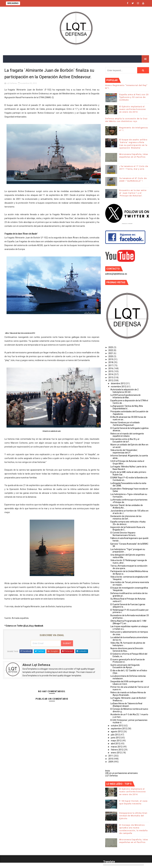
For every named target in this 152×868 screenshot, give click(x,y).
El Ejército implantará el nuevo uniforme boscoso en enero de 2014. (133, 109)
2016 (111, 368)
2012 (111, 380)
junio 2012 (116, 738)
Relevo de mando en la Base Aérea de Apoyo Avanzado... (128, 694)
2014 (111, 374)
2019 (111, 359)
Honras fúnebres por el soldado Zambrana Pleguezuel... (125, 424)
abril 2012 (116, 744)
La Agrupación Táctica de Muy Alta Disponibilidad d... (127, 407)
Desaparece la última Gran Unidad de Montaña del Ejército (133, 816)
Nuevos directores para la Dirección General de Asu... (127, 650)
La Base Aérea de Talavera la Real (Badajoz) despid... (126, 705)
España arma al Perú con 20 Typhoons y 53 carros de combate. (134, 97)
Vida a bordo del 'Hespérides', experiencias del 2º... (124, 451)
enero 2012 (116, 753)
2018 (111, 362)
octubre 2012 (117, 726)
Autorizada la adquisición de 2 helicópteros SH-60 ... (124, 391)
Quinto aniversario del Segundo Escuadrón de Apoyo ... (125, 666)
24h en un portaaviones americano (121, 773)
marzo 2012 (117, 747)
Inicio (108, 771)
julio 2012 (116, 735)
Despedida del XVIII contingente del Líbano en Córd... (127, 683)
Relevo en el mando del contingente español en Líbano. (127, 435)
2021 (111, 353)
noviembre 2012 (119, 387)
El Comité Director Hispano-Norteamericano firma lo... (124, 534)
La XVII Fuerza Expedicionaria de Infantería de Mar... (126, 396)
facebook (39, 626)
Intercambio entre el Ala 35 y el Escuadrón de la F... (125, 440)
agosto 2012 (117, 732)
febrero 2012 (117, 750)
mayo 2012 (116, 741)
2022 (111, 350)
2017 (111, 365)
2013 (111, 377)
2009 (111, 762)
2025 (111, 347)
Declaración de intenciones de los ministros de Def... (126, 517)
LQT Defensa (111, 776)
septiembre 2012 (119, 729)
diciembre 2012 (118, 383)
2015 (111, 371)
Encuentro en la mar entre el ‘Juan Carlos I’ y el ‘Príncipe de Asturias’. (133, 193)
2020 (111, 356)
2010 (111, 759)
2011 (111, 756)
